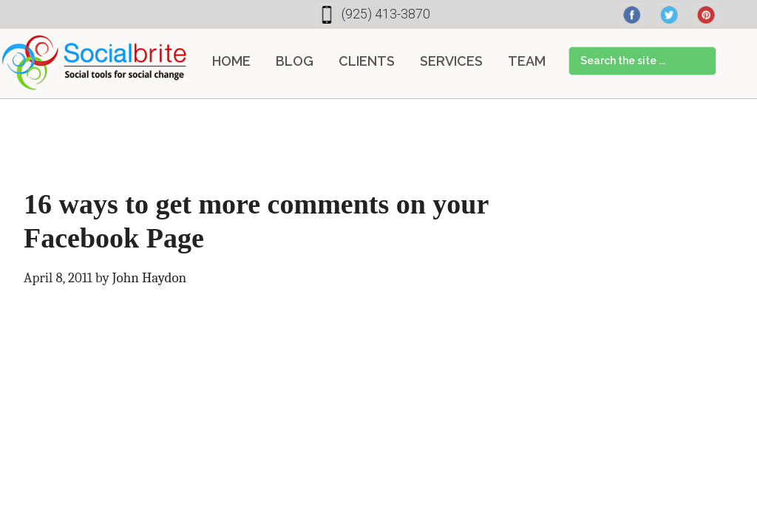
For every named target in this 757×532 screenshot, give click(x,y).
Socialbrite (94, 62)
